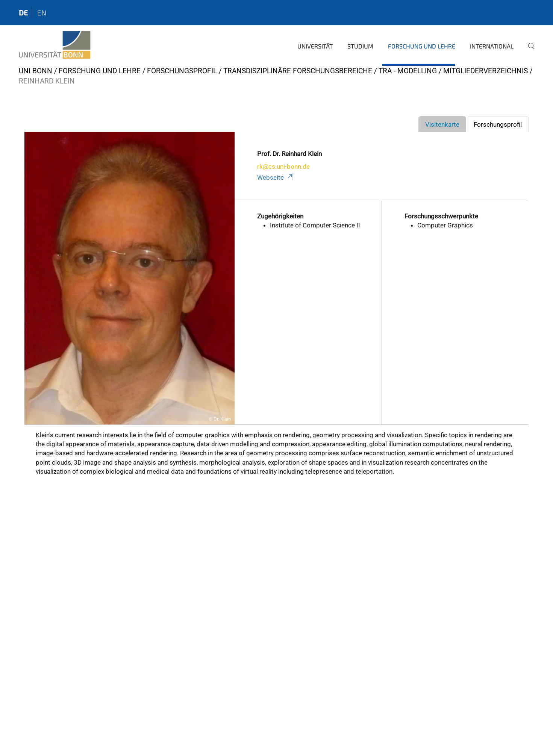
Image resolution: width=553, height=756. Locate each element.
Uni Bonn (36, 71)
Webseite (276, 177)
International (492, 46)
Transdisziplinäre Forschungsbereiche (298, 71)
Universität (315, 46)
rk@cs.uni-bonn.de (283, 167)
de (23, 13)
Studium (360, 46)
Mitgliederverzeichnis (486, 71)
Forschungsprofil (182, 71)
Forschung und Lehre (422, 46)
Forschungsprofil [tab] (498, 124)
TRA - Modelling (408, 71)
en (42, 13)
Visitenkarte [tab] (442, 124)
